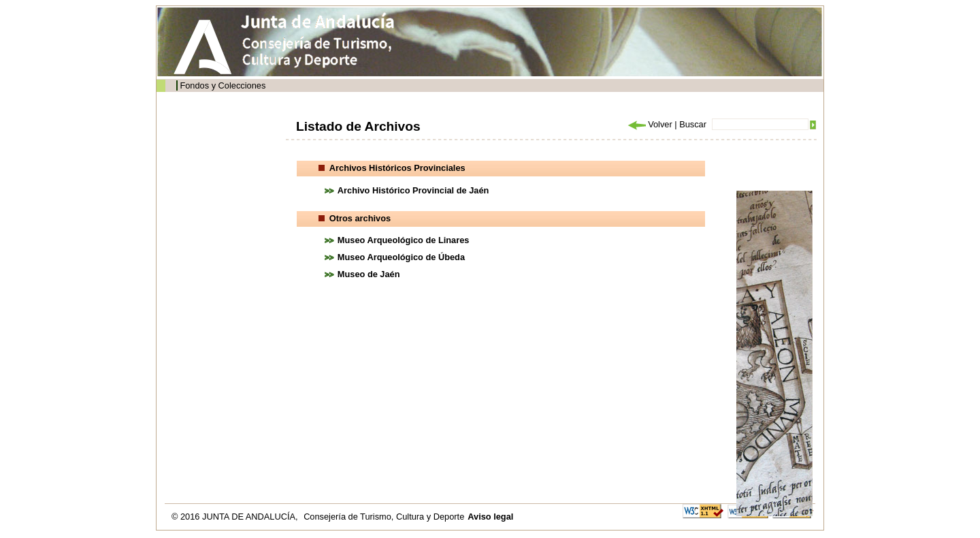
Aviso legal (490, 517)
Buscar (693, 124)
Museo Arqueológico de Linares (404, 240)
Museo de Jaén (369, 274)
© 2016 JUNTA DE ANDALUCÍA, (236, 517)
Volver (649, 124)
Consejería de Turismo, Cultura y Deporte (384, 517)
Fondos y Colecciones (223, 85)
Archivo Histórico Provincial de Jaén (413, 190)
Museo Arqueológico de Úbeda (401, 257)
